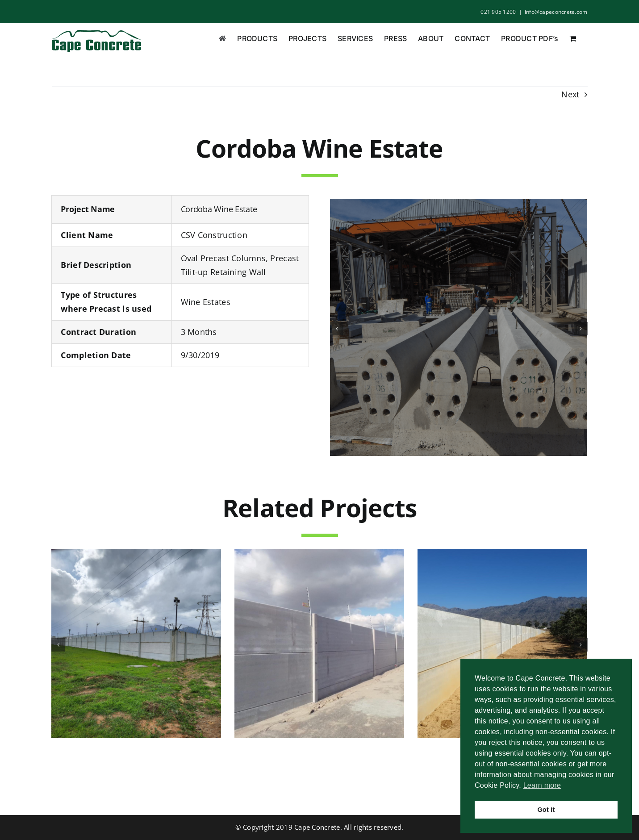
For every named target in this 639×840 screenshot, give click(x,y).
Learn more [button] (542, 785)
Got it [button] (546, 810)
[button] (337, 329)
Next (570, 94)
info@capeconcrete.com (556, 12)
